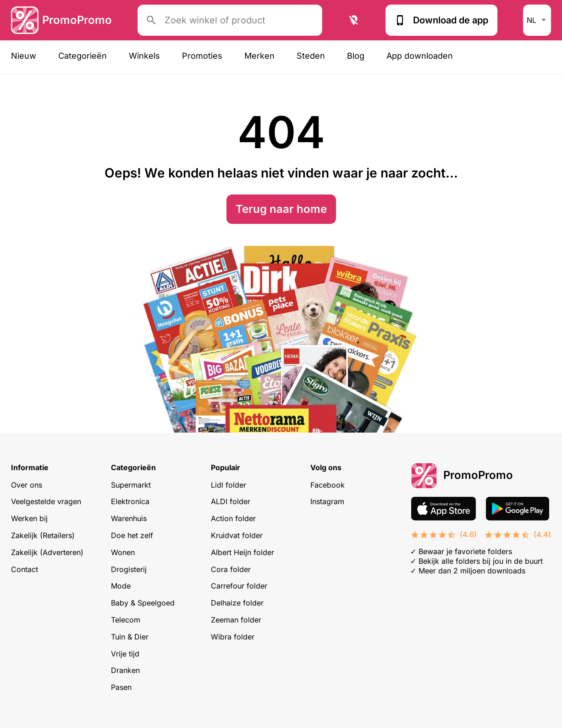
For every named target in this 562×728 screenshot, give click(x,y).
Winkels (144, 56)
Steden (311, 56)
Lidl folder (229, 485)
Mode (121, 586)
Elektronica (130, 501)
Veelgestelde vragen (46, 501)
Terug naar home (281, 209)
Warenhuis (129, 518)
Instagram (327, 501)
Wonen (123, 552)
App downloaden (420, 56)
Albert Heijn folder (242, 552)
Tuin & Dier (130, 637)
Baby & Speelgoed (143, 603)
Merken (259, 56)
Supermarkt (131, 485)
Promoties (202, 56)
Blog (356, 56)
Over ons (27, 485)
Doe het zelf (132, 535)
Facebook (328, 485)
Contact (25, 569)
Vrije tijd (125, 654)
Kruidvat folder (237, 535)
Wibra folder (233, 637)
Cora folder (231, 569)
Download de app (441, 20)
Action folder (233, 518)
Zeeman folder (236, 620)
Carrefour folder (239, 586)
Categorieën (83, 56)
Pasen (121, 687)
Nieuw (24, 56)
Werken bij (29, 518)
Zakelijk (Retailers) (43, 535)
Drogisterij (129, 569)
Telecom (126, 620)
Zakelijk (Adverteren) (47, 552)
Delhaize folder (237, 603)
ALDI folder (231, 501)
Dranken (125, 670)
